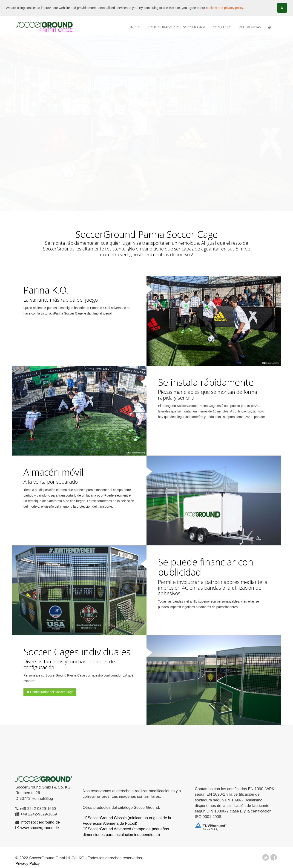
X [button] (282, 8)
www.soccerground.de (40, 828)
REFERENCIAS (250, 27)
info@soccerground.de (40, 822)
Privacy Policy (28, 864)
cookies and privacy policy (225, 8)
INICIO (135, 27)
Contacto (222, 27)
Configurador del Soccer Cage (177, 27)
